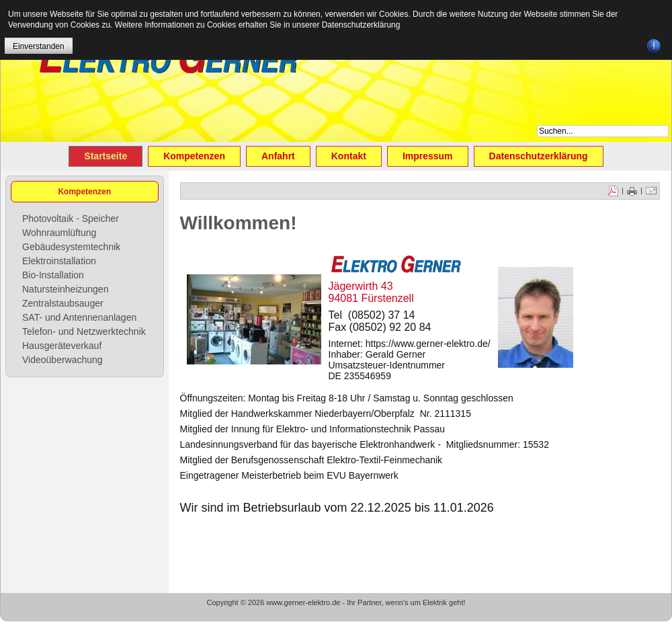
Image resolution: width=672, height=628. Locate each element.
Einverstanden (39, 46)
